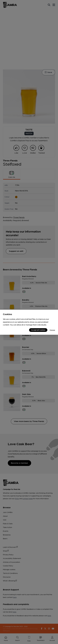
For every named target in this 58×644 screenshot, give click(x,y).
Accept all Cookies (38, 330)
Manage (52, 330)
